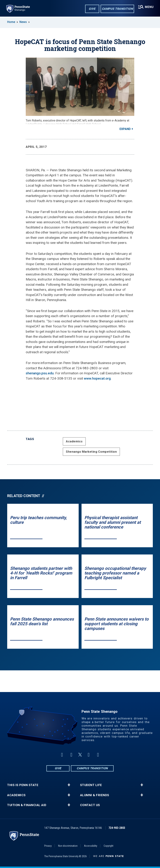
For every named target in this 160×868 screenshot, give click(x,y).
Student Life (91, 785)
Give (92, 9)
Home (11, 22)
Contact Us (90, 805)
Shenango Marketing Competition (91, 452)
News (23, 22)
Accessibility (91, 846)
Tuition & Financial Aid (27, 805)
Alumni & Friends (95, 795)
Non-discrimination (68, 846)
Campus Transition (117, 9)
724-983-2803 (117, 828)
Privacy (48, 846)
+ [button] (69, 785)
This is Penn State (23, 785)
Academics (74, 441)
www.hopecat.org (97, 378)
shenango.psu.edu (40, 373)
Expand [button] (125, 129)
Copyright (109, 846)
